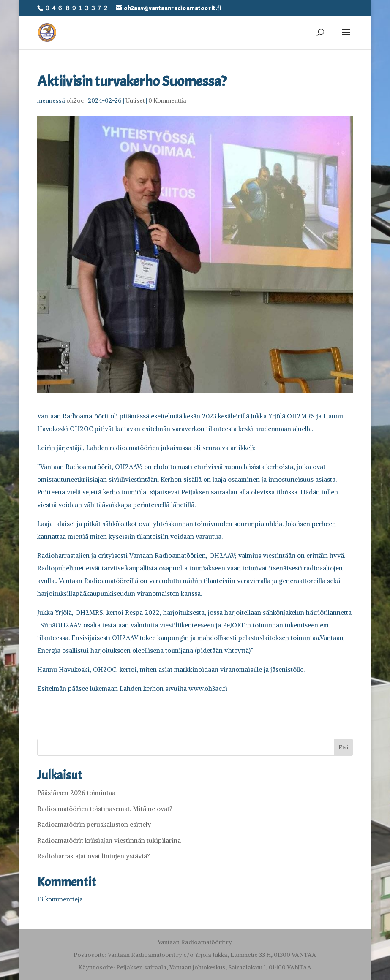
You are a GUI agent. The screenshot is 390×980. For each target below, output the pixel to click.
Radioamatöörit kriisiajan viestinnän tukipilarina (109, 840)
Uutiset (135, 100)
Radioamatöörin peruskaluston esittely (94, 824)
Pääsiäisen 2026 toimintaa (76, 793)
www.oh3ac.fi (208, 688)
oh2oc (75, 100)
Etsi (344, 747)
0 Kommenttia (167, 100)
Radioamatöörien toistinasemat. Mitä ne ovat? (105, 809)
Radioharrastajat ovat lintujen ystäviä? (94, 856)
